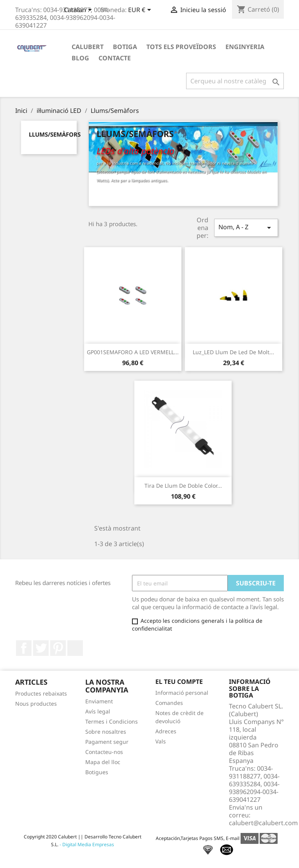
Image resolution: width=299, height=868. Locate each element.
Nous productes (36, 704)
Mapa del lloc (103, 762)
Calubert (88, 47)
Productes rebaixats (41, 693)
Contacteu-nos (104, 752)
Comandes (169, 703)
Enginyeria (245, 47)
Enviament (99, 701)
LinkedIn (75, 648)
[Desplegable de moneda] (141, 11)
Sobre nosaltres (106, 732)
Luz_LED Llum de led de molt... (233, 352)
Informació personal (182, 693)
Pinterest (58, 648)
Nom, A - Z (246, 228)
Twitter (41, 648)
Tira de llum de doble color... (183, 486)
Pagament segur (107, 742)
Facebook (24, 648)
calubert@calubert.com (263, 823)
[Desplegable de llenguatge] (79, 11)
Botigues (97, 772)
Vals (161, 741)
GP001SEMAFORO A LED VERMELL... (133, 352)
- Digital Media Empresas (86, 844)
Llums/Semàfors (55, 134)
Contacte (115, 58)
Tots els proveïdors (181, 47)
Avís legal (98, 711)
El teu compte (179, 682)
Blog (80, 58)
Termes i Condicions (112, 721)
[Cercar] (235, 81)
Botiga (125, 47)
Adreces (166, 731)
